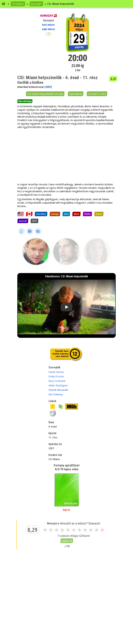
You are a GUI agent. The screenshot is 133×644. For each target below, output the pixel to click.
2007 (34, 221)
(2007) (48, 87)
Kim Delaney (56, 394)
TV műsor (18, 4)
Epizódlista (76, 94)
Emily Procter (56, 376)
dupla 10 (67, 541)
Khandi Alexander (59, 390)
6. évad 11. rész (97, 94)
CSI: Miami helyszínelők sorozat (45, 94)
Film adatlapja (25, 101)
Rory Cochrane (57, 381)
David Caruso (56, 372)
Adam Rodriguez (58, 385)
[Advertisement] (66, 156)
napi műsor (49, 29)
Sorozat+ (36, 4)
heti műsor (48, 25)
